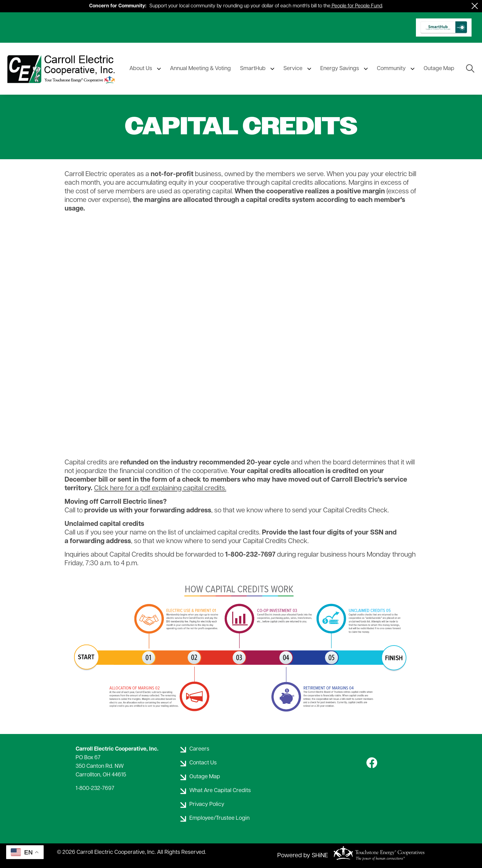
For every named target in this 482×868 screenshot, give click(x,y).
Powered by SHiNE (303, 856)
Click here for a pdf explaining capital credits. (160, 489)
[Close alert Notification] (475, 6)
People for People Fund (357, 6)
